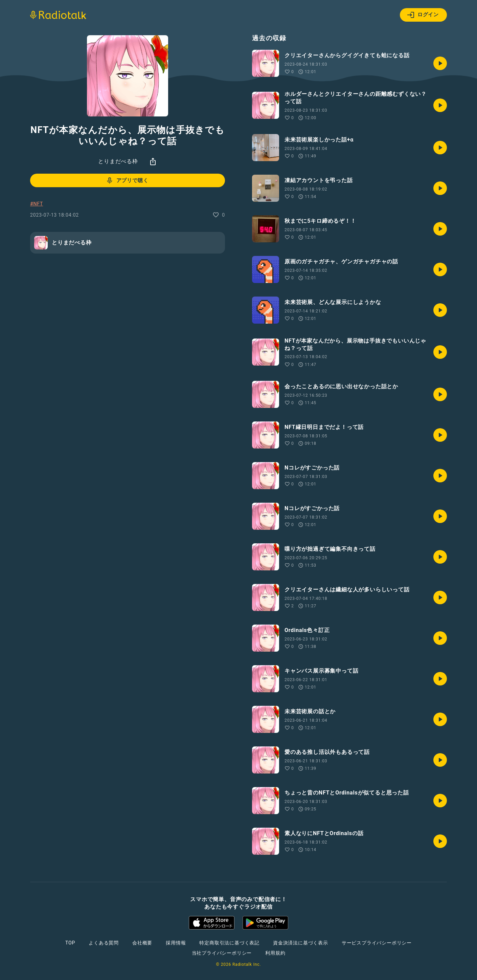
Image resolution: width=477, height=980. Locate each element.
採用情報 (176, 943)
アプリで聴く (127, 180)
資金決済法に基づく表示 (301, 943)
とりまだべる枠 (118, 161)
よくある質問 (104, 943)
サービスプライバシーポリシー (377, 943)
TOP (70, 943)
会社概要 (142, 943)
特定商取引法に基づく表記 (229, 943)
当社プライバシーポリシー (222, 953)
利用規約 (275, 953)
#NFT (37, 204)
